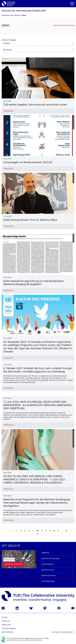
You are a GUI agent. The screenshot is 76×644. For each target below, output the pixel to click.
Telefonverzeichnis (49, 576)
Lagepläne (45, 553)
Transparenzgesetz (9, 629)
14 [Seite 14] (29, 531)
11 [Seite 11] (17, 531)
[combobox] (38, 44)
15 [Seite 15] (33, 531)
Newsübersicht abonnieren (64, 26)
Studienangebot (47, 564)
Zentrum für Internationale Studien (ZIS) (24, 11)
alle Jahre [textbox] (6, 44)
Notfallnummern (48, 570)
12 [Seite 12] (21, 531)
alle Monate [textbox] (7, 50)
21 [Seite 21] (58, 531)
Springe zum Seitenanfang (62, 632)
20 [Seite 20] (54, 531)
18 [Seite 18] (46, 531)
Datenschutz (6, 625)
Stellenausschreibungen (51, 559)
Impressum (6, 621)
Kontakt (5, 617)
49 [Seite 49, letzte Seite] (66, 531)
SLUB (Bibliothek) (48, 581)
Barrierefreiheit (8, 632)
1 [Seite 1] (9, 531)
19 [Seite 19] (50, 531)
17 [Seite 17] (42, 531)
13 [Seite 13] (25, 531)
